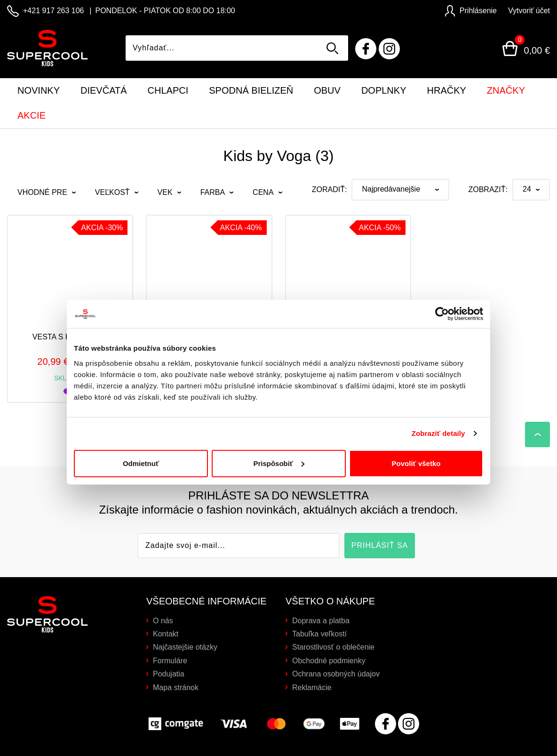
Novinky (39, 90)
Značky (506, 90)
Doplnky (384, 90)
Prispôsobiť (279, 449)
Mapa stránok (176, 688)
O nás (163, 621)
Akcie (32, 115)
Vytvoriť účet (529, 11)
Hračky (447, 90)
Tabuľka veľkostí (319, 634)
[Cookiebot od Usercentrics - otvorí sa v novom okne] (442, 300)
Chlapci (168, 90)
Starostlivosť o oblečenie (333, 647)
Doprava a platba (321, 621)
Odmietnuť (141, 449)
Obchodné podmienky (329, 661)
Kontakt (166, 634)
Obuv (327, 90)
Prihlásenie (471, 11)
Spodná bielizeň (251, 90)
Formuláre (170, 661)
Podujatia (169, 674)
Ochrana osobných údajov (336, 674)
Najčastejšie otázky (185, 647)
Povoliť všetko (416, 449)
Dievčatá (104, 90)
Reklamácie (312, 688)
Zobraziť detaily (438, 419)
